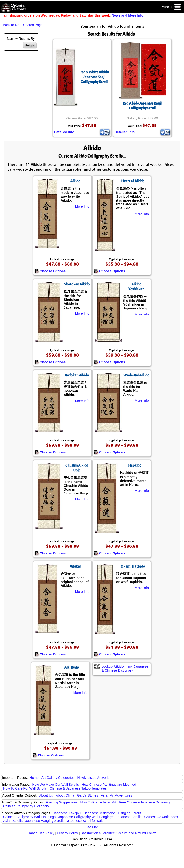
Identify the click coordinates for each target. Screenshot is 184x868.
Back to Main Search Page (23, 25)
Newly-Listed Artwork (93, 778)
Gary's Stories (88, 795)
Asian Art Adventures (116, 795)
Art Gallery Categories (58, 778)
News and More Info (127, 15)
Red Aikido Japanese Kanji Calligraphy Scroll (142, 106)
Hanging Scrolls (130, 813)
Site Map (92, 827)
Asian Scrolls (13, 821)
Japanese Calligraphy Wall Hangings (86, 817)
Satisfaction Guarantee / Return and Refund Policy (118, 833)
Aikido (75, 181)
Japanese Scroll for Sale (85, 821)
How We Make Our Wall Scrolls (55, 785)
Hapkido (135, 465)
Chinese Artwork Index (161, 817)
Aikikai (75, 566)
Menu (171, 7)
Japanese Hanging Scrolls (45, 821)
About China (65, 795)
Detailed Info (64, 132)
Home (34, 778)
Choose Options (50, 271)
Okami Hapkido (133, 566)
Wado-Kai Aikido (136, 375)
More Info (82, 206)
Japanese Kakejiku (67, 813)
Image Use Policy (41, 833)
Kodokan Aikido (77, 375)
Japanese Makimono (100, 813)
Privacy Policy (67, 833)
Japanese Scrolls (129, 817)
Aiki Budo (72, 667)
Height (30, 45)
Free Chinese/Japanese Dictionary (145, 802)
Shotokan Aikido (77, 284)
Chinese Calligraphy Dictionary (26, 806)
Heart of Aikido (133, 181)
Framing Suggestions (62, 802)
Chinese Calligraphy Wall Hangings (29, 817)
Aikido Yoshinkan (136, 287)
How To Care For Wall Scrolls (25, 788)
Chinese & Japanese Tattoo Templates (78, 788)
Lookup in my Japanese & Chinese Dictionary (125, 668)
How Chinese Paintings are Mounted (109, 785)
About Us (46, 795)
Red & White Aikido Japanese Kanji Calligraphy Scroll (94, 77)
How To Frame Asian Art (98, 802)
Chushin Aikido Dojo (77, 468)
